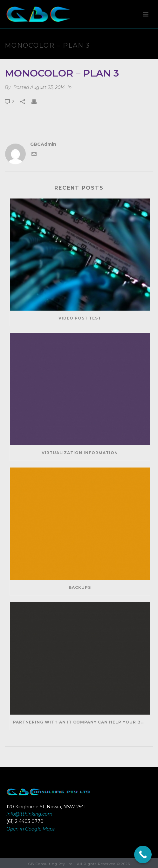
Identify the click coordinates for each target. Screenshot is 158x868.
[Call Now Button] (143, 855)
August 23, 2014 (48, 87)
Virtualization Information (80, 453)
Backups (80, 587)
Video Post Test (80, 318)
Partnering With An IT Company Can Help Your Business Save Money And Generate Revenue (81, 722)
